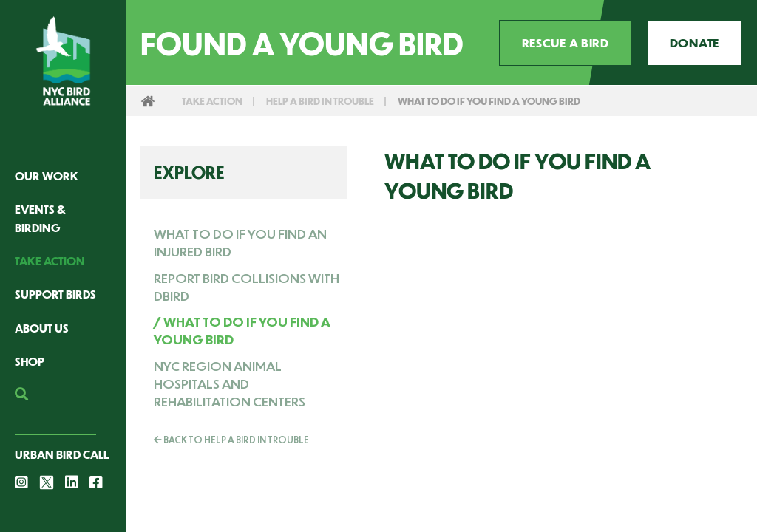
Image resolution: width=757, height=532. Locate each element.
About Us (42, 328)
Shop (30, 361)
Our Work (47, 175)
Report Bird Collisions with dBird (247, 287)
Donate (695, 42)
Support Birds (55, 294)
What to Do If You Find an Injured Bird (240, 242)
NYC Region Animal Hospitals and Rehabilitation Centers (230, 383)
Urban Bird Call (62, 454)
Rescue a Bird (566, 42)
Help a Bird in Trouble (320, 101)
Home (148, 101)
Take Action (50, 260)
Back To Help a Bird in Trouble (231, 440)
